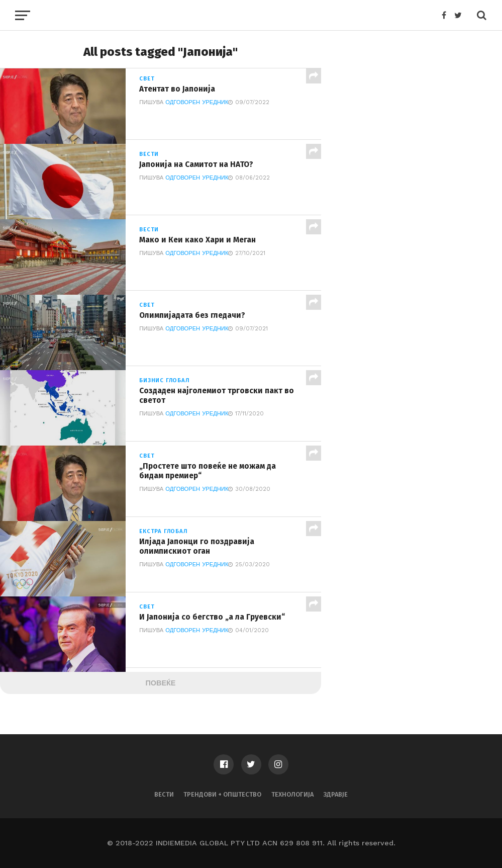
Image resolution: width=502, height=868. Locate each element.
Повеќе (161, 683)
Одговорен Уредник (197, 103)
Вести (164, 794)
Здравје (335, 794)
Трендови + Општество (222, 794)
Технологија (292, 794)
